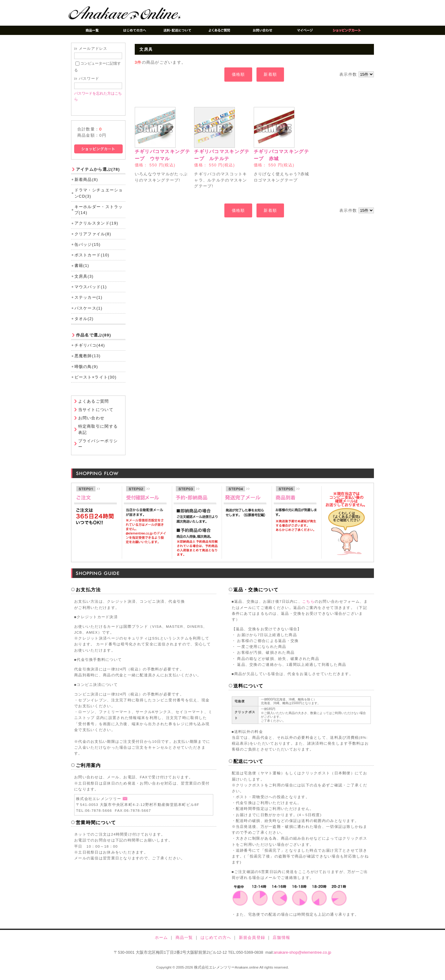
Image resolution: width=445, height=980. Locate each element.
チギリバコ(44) (90, 350)
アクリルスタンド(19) (96, 228)
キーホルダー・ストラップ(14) (99, 214)
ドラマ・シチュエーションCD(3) (99, 198)
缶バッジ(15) (88, 249)
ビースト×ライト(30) (96, 382)
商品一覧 (184, 942)
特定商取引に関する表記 (98, 434)
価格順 (238, 74)
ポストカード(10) (92, 260)
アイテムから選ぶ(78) (98, 174)
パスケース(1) (89, 313)
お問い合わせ (91, 423)
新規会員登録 (252, 942)
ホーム (161, 942)
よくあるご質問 (94, 406)
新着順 (270, 74)
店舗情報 (281, 942)
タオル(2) (84, 323)
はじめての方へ (216, 942)
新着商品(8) (86, 184)
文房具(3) (84, 281)
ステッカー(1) (89, 302)
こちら (308, 606)
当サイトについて (96, 415)
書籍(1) (82, 270)
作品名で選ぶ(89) (94, 340)
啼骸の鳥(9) (86, 371)
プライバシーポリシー (98, 448)
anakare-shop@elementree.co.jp (303, 957)
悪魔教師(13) (88, 360)
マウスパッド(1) (91, 291)
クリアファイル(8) (93, 239)
